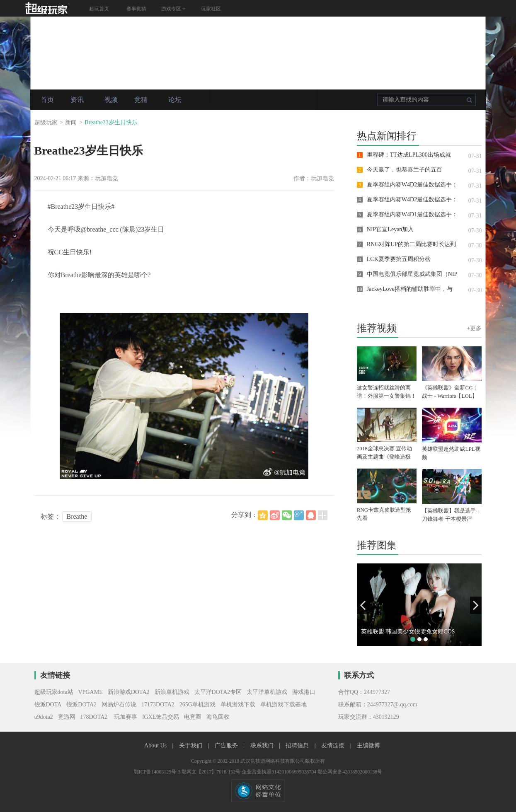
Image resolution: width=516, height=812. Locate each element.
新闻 (71, 122)
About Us (156, 746)
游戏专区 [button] (173, 9)
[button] (363, 605)
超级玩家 (46, 122)
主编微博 (368, 746)
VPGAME (91, 692)
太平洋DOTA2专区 (218, 692)
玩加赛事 (125, 717)
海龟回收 (218, 717)
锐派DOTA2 (81, 704)
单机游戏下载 (238, 704)
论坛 (175, 100)
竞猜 (141, 100)
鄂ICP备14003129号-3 (158, 772)
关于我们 (191, 746)
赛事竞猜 (136, 9)
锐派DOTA (48, 704)
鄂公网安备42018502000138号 (350, 772)
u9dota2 (44, 717)
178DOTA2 (94, 717)
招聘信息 (298, 746)
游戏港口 (304, 692)
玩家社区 (211, 9)
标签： (51, 516)
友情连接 (334, 746)
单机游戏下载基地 (283, 704)
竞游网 (67, 717)
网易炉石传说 (119, 704)
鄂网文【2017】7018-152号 (212, 772)
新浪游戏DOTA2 (129, 692)
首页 (47, 100)
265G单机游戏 (197, 704)
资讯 (77, 100)
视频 (111, 100)
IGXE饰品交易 (161, 717)
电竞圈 (193, 717)
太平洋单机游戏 (267, 692)
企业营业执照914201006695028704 (280, 772)
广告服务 (227, 746)
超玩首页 (99, 9)
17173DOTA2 (158, 704)
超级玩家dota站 (54, 692)
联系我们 (263, 746)
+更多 (475, 328)
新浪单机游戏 (172, 692)
